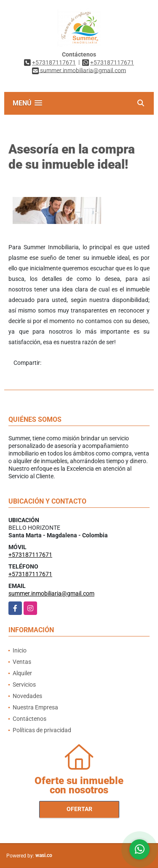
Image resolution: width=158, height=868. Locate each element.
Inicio (20, 650)
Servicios (24, 685)
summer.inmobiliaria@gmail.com (51, 593)
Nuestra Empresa (35, 707)
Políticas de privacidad (42, 730)
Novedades (27, 696)
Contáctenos (29, 719)
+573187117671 (54, 62)
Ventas (22, 662)
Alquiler (22, 673)
